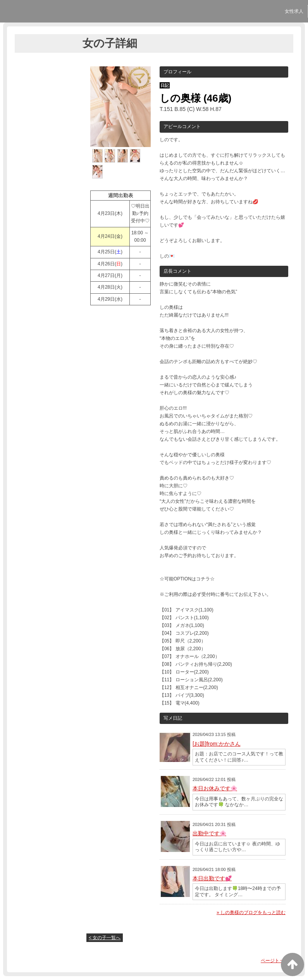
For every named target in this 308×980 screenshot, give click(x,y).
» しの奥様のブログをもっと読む (251, 912)
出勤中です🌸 (209, 833)
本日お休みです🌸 (215, 788)
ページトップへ (277, 961)
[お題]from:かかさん (217, 744)
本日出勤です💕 (212, 878)
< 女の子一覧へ (105, 938)
